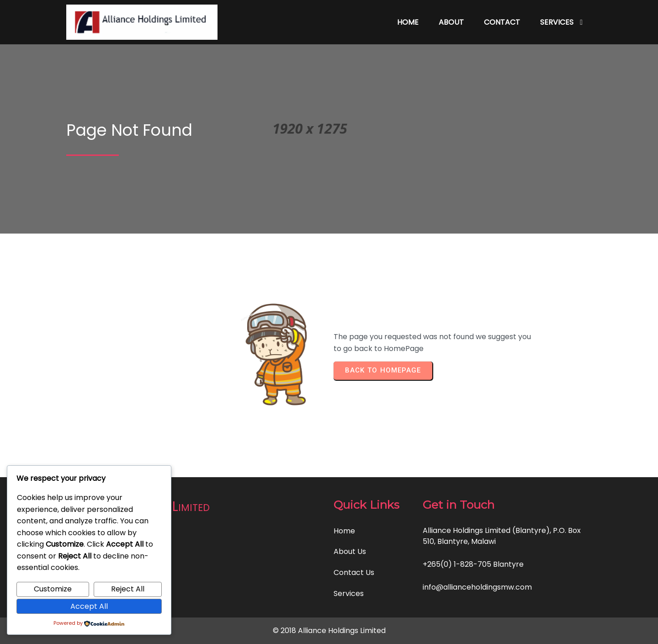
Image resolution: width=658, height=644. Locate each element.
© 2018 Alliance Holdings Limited (329, 631)
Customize (53, 589)
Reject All (128, 589)
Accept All (89, 606)
